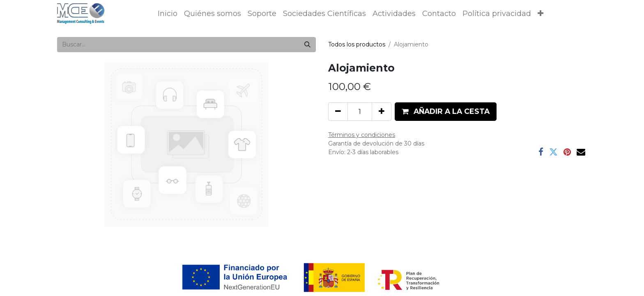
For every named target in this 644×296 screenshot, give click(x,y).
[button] (540, 14)
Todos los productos (357, 44)
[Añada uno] (382, 111)
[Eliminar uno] (338, 111)
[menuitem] (168, 14)
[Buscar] (307, 45)
